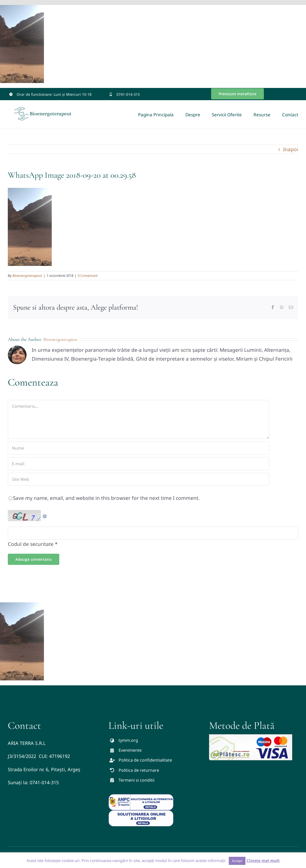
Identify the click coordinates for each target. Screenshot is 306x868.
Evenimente (130, 750)
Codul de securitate (31, 544)
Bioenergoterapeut (27, 276)
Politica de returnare (139, 770)
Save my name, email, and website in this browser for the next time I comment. (106, 498)
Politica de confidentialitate (145, 760)
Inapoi (291, 149)
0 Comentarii (88, 276)
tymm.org (128, 740)
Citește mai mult (263, 860)
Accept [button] (237, 861)
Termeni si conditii (136, 780)
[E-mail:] (138, 464)
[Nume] (138, 448)
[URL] (138, 479)
